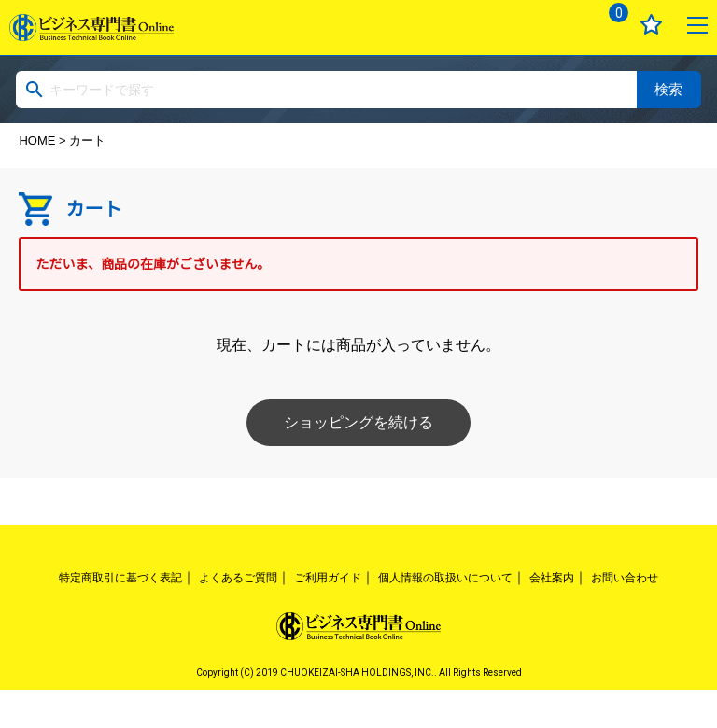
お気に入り (651, 25)
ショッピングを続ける (358, 422)
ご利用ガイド (328, 578)
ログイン (562, 25)
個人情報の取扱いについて (445, 578)
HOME (37, 140)
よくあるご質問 (238, 578)
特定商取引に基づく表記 (120, 578)
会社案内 (552, 578)
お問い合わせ (625, 578)
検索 (668, 89)
